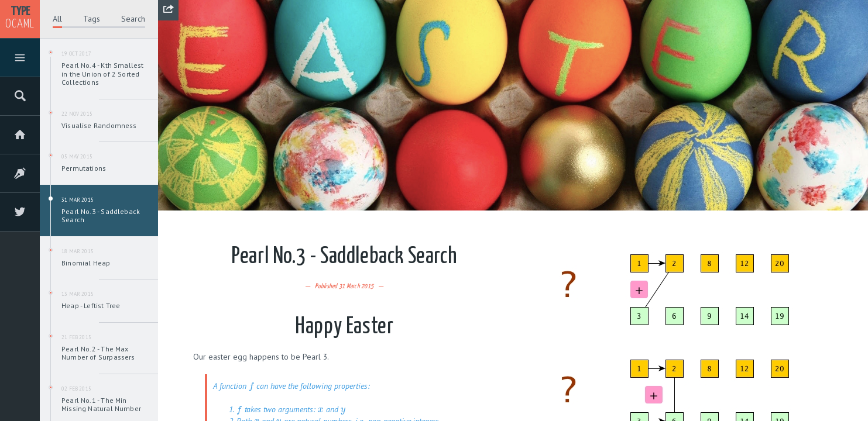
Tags (92, 19)
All (57, 19)
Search (133, 19)
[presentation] (252, 386)
